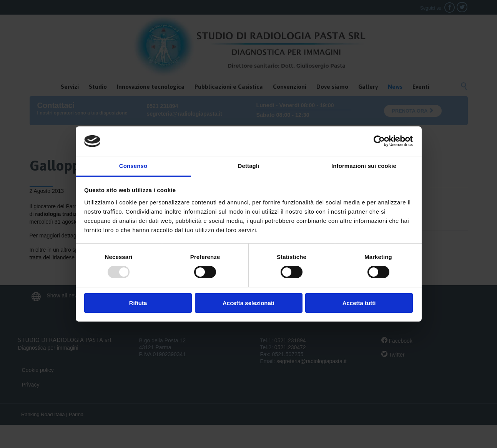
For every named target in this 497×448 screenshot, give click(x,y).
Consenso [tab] (133, 166)
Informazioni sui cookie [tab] (364, 166)
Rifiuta (138, 303)
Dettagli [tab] (249, 166)
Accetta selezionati (248, 303)
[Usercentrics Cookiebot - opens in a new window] (379, 141)
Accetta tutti (359, 303)
